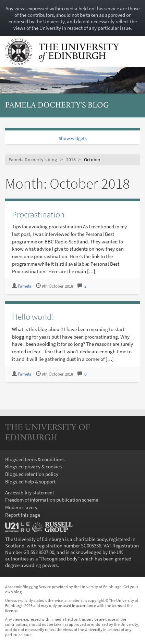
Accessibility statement (30, 493)
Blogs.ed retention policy (32, 474)
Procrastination (38, 214)
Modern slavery (21, 507)
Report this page (23, 515)
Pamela (25, 286)
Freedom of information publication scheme (52, 500)
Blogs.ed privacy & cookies (33, 466)
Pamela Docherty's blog (57, 106)
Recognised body (59, 559)
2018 (71, 160)
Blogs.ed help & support (30, 482)
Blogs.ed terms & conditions (35, 459)
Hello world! (33, 317)
